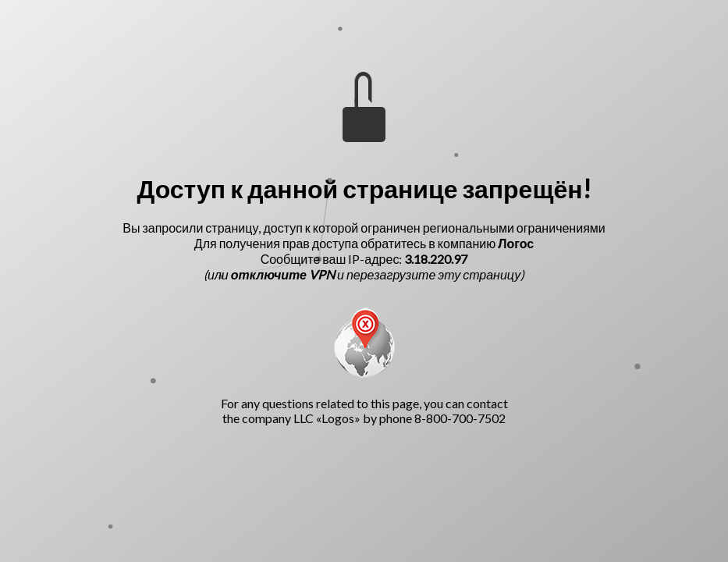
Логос (516, 243)
